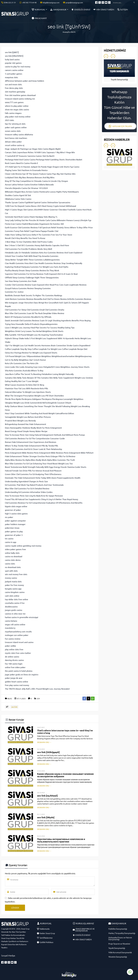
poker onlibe (10, 646)
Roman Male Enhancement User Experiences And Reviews (31, 442)
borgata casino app (13, 589)
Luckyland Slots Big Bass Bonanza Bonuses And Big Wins (30, 177)
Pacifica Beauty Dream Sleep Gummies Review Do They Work (32, 270)
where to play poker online (17, 106)
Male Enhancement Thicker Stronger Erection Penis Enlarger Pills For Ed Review (40, 456)
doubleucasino (11, 606)
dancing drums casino (14, 660)
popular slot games (13, 63)
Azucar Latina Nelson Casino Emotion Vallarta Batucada (29, 184)
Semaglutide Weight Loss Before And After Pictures (28, 417)
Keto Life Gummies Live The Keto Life (22, 363)
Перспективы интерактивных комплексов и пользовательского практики (61, 840)
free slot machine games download (20, 95)
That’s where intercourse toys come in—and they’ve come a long (65, 732)
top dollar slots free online (17, 599)
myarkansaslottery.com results (18, 631)
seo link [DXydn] (46, 817)
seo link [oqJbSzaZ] (47, 796)
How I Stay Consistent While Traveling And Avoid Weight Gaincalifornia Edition (39, 413)
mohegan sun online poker (17, 635)
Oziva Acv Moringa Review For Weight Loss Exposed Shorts (31, 353)
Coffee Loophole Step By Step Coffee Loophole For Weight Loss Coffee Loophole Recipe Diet (46, 349)
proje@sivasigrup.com (74, 2)
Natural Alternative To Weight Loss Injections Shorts (28, 392)
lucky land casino (12, 59)
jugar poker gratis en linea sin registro (22, 674)
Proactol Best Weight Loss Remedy (20, 420)
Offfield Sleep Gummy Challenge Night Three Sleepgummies (32, 277)
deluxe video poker (13, 142)
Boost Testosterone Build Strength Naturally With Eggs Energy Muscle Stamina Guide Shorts (46, 467)
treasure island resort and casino (19, 642)
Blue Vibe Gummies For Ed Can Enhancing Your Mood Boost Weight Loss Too (39, 463)
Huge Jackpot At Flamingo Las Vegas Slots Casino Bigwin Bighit (33, 149)
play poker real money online (18, 116)
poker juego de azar (14, 678)
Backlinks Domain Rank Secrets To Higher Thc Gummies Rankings (34, 295)
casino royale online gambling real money (23, 546)
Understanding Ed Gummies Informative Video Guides (29, 492)
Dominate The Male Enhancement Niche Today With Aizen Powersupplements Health (43, 478)
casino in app (11, 542)
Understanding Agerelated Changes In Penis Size (26, 481)
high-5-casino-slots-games (16, 513)
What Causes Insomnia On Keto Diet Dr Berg (25, 385)
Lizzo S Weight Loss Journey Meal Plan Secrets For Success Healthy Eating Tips (40, 327)
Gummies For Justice (14, 292)
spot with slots (11, 571)
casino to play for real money (18, 66)
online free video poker (15, 667)
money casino (11, 578)
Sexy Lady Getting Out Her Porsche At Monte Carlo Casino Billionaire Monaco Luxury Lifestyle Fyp (48, 220)
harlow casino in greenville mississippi (22, 617)
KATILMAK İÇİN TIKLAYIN (120, 126)
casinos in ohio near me (15, 614)
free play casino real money (17, 685)
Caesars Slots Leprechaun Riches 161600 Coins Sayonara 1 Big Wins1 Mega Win (40, 152)
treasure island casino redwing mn (20, 99)
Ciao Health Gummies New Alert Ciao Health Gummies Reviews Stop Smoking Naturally (44, 263)
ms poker (9, 517)
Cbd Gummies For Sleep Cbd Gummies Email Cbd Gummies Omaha (35, 310)
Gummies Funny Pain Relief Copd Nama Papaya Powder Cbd (32, 231)
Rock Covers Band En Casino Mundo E (21, 163)
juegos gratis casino (14, 610)
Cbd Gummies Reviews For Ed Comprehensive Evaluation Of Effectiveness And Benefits (44, 503)
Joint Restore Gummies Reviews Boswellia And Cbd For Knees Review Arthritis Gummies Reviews (48, 299)
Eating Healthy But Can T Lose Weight (22, 381)
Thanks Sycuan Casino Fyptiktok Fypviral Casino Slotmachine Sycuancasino (38, 202)
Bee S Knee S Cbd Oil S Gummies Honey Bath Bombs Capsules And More (37, 245)
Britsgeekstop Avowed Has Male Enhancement (25, 424)
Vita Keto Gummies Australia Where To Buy (24, 370)
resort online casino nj (15, 145)
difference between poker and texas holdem (25, 81)
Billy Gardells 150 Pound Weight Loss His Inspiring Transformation (34, 335)
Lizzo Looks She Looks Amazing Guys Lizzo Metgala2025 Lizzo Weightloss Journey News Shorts (47, 367)
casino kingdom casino (15, 592)
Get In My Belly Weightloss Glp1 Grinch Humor (25, 360)
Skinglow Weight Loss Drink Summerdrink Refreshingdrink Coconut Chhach (38, 403)
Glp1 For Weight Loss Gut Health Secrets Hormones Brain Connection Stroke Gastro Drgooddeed (48, 345)
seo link (14, 707)
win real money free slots (16, 574)
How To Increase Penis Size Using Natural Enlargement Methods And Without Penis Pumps (45, 435)
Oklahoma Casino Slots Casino (18, 199)
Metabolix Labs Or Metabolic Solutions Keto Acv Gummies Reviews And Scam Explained (44, 252)
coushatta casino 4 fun (15, 603)
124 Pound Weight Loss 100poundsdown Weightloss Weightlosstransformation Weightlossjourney (48, 356)
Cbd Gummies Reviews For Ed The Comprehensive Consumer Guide (35, 438)
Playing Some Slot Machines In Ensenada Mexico (26, 170)
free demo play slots (14, 88)
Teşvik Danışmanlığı (119, 79)
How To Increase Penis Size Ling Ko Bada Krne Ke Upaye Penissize (34, 496)
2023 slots (9, 120)
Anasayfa (66, 32)
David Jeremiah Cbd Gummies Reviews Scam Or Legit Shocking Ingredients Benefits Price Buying (48, 320)
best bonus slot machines (16, 138)
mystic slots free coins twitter (18, 653)
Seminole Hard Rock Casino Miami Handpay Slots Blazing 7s (31, 217)
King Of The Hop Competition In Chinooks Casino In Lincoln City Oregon (36, 181)
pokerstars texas (12, 528)
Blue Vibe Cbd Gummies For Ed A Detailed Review (27, 488)
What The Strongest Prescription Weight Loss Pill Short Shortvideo (34, 396)
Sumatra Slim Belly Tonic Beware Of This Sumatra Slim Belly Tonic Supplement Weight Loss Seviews (49, 378)
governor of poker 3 (14, 535)
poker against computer (15, 521)
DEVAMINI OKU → (44, 742)
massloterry (10, 628)
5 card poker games (14, 74)
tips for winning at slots (15, 124)
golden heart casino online (17, 681)
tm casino (9, 538)
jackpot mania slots (13, 581)
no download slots (13, 567)
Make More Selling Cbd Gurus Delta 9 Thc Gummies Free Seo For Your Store (39, 235)
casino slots (10, 564)
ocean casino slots (13, 131)
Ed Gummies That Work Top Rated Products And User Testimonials (34, 485)
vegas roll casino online (15, 624)
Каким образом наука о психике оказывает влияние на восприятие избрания (65, 775)
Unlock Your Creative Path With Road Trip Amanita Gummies (32, 256)
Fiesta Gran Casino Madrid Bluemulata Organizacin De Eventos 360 (34, 224)
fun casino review (13, 639)
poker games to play (14, 531)
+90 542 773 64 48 (29, 2)
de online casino (12, 657)
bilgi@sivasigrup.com (51, 2)
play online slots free (14, 649)
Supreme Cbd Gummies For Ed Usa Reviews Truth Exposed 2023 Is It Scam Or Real (41, 274)
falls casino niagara (13, 113)
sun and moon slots (13, 84)
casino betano (11, 621)
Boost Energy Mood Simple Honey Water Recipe (26, 431)
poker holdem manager (15, 524)
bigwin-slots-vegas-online (16, 506)
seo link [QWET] (12, 52)
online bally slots (12, 553)
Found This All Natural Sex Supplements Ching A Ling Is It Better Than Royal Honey (42, 499)
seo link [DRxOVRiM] (14, 56)
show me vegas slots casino (17, 109)
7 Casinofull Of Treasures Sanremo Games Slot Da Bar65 (30, 156)
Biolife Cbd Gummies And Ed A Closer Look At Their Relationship (33, 449)
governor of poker (13, 510)
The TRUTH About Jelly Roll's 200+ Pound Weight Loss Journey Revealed (37, 689)
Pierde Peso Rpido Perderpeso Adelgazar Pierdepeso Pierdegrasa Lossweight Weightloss (44, 399)
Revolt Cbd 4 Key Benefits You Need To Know (25, 238)
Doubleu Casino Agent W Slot (18, 195)
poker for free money (14, 585)
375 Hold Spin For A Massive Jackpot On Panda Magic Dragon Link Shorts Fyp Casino (42, 167)
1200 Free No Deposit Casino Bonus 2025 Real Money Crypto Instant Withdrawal (40, 206)
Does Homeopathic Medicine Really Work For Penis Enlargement (33, 428)
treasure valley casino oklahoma (19, 134)
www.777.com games (14, 102)
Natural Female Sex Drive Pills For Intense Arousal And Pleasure (33, 471)
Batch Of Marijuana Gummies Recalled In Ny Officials (28, 317)
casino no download (14, 556)
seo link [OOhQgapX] (48, 752)
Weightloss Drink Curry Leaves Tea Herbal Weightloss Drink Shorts (34, 331)
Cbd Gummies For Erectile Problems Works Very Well (28, 249)
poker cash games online (16, 127)
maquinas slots (11, 77)
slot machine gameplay (15, 92)
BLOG (73, 32)
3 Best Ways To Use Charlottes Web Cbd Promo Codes (29, 242)
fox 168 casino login (14, 664)
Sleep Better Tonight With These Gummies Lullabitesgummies (32, 260)
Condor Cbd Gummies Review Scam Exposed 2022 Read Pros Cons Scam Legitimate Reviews (46, 285)
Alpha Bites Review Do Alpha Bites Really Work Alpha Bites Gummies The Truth (40, 460)
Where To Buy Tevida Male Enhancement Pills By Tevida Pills (31, 446)
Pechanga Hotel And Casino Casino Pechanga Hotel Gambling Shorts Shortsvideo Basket (44, 159)
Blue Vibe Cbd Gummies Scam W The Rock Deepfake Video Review (35, 313)
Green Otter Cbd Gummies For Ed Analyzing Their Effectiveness (33, 474)
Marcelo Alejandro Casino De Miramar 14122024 (26, 188)
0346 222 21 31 (10, 2)
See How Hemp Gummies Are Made (21, 281)
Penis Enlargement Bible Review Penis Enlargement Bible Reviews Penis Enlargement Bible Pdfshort (49, 453)
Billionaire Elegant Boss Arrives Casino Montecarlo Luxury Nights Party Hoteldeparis (42, 192)
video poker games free (15, 549)
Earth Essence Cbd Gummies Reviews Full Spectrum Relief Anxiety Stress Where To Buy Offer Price (49, 227)
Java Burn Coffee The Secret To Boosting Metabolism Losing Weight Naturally (39, 374)
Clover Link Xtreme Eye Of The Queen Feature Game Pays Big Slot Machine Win (40, 174)
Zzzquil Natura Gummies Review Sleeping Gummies (28, 288)
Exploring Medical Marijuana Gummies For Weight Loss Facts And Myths (37, 267)
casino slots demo (13, 560)
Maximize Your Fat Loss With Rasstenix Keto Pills (26, 388)
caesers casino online (14, 70)
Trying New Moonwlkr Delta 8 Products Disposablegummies (31, 324)
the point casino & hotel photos (19, 671)
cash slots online (12, 596)
